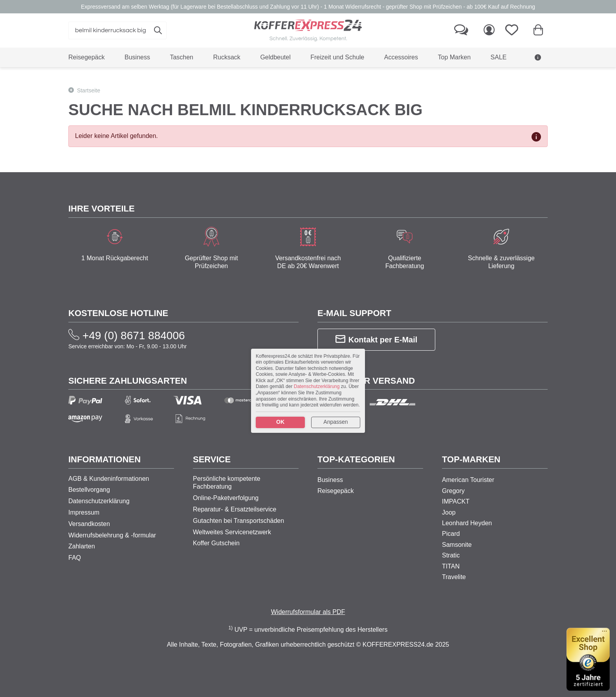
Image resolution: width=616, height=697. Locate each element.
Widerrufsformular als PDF (308, 612)
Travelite (454, 577)
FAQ (75, 558)
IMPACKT (456, 501)
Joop (449, 512)
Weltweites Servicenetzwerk (232, 532)
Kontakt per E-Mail (377, 339)
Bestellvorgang (89, 490)
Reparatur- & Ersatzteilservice (235, 509)
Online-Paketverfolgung (226, 498)
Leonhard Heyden (467, 523)
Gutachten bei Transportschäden (238, 521)
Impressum (84, 512)
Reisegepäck (336, 491)
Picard (451, 534)
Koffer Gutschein (216, 543)
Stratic (451, 555)
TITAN (451, 566)
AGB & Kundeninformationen (109, 479)
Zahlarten (82, 546)
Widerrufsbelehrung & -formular (112, 535)
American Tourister (468, 480)
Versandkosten (89, 524)
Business (330, 480)
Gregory (453, 491)
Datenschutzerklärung (99, 501)
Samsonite (457, 545)
